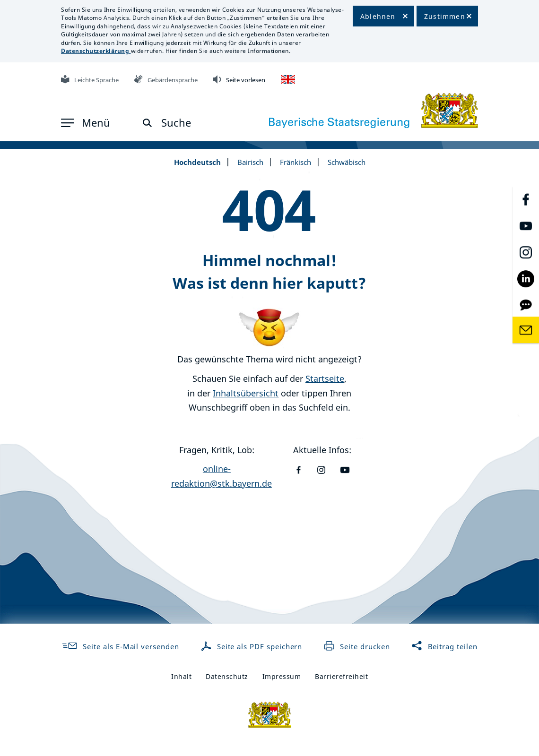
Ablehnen (378, 16)
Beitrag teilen (444, 646)
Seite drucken (356, 646)
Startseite (325, 378)
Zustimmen (445, 16)
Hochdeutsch (197, 162)
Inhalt (181, 676)
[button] (86, 123)
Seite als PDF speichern (253, 646)
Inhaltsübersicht (246, 393)
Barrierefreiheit (341, 676)
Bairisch (250, 162)
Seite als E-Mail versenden (120, 646)
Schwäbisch (347, 162)
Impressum (282, 676)
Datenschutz (227, 676)
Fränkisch (296, 162)
